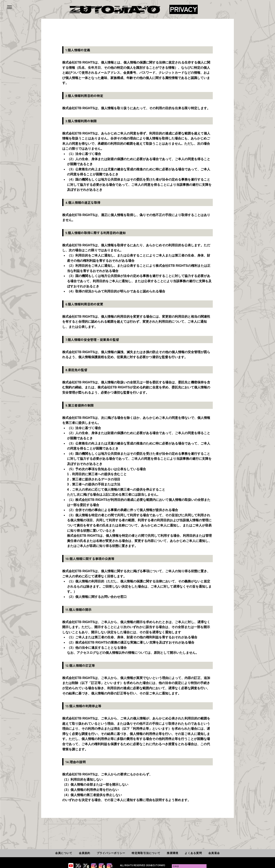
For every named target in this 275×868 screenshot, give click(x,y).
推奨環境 (173, 853)
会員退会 (214, 853)
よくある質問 (193, 853)
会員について (64, 853)
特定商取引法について (146, 853)
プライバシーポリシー (111, 853)
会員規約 (85, 853)
